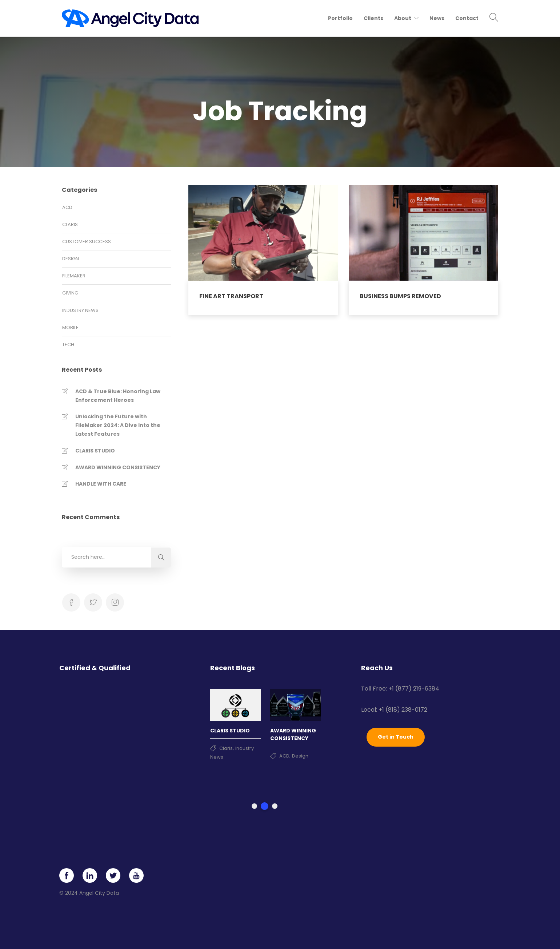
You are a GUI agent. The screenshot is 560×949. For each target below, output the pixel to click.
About (403, 18)
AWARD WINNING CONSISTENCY (118, 467)
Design (71, 259)
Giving (70, 293)
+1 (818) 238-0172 (403, 710)
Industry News (80, 310)
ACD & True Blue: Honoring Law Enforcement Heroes (118, 396)
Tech (68, 345)
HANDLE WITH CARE (101, 484)
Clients (373, 18)
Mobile (70, 327)
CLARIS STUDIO (95, 451)
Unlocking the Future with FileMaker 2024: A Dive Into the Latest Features (118, 425)
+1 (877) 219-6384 (414, 689)
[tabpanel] (235, 722)
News (437, 18)
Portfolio (340, 18)
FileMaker (74, 276)
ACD (67, 207)
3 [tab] (275, 806)
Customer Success (87, 242)
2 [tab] (265, 806)
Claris (70, 224)
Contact (467, 18)
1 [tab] (254, 806)
